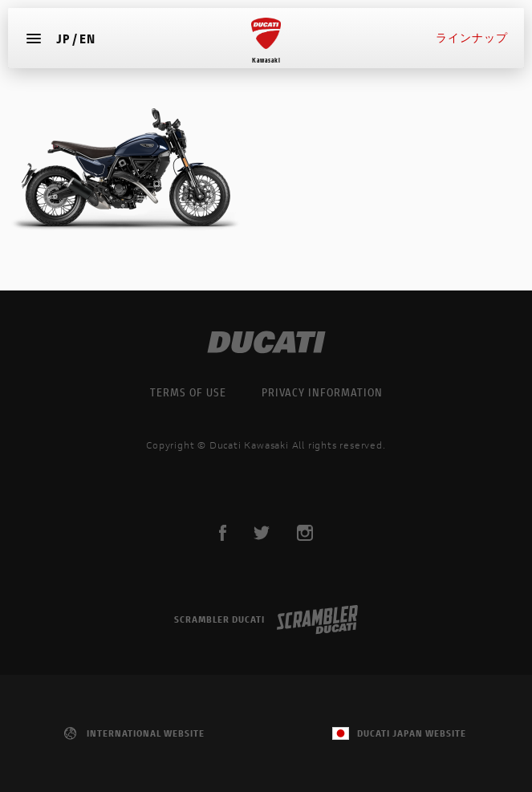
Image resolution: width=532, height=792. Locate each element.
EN (87, 38)
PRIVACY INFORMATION (322, 392)
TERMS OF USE (188, 392)
